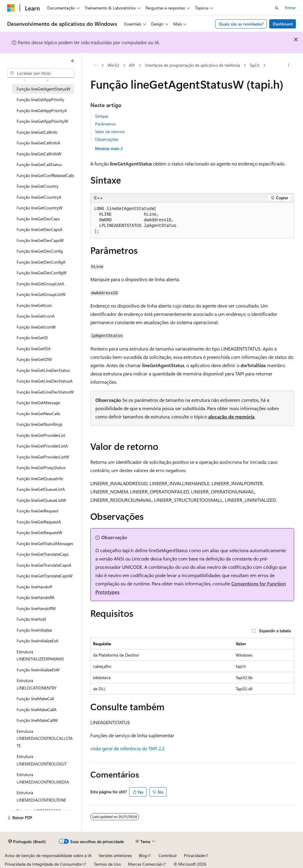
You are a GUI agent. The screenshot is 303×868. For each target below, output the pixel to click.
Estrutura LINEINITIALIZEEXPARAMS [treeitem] (40, 655)
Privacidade (194, 855)
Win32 (113, 65)
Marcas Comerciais (145, 864)
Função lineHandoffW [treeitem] (36, 608)
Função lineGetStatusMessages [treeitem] (45, 543)
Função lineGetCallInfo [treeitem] (37, 132)
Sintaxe (102, 116)
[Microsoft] (11, 8)
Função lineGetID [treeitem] (32, 338)
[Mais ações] (289, 66)
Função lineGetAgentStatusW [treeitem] (43, 89)
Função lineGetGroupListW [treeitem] (41, 294)
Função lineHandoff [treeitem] (34, 587)
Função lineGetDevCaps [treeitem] (38, 219)
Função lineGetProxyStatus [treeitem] (41, 468)
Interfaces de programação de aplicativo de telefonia (192, 65)
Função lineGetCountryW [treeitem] (40, 208)
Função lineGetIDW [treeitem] (34, 359)
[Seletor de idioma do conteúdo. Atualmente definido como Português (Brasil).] (27, 842)
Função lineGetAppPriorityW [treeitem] (42, 121)
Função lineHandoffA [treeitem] (36, 597)
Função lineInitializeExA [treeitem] (37, 641)
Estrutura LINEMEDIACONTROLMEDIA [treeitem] (43, 778)
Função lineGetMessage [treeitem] (38, 403)
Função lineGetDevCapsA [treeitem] (40, 229)
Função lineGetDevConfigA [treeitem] (41, 262)
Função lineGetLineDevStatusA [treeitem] (45, 381)
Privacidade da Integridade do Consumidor (44, 864)
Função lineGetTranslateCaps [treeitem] (43, 554)
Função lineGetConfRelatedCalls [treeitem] (45, 175)
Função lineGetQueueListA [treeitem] (41, 489)
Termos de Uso (107, 864)
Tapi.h (254, 65)
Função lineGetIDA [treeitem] (34, 349)
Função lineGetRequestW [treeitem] (39, 532)
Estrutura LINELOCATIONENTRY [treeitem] (37, 684)
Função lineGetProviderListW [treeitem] (43, 457)
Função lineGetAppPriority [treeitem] (40, 99)
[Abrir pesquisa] (277, 8)
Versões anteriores (115, 855)
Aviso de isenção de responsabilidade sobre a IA (48, 855)
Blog (143, 855)
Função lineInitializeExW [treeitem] (38, 670)
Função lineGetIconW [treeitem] (36, 327)
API (132, 65)
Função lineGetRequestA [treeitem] (39, 522)
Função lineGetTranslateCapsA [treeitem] (44, 565)
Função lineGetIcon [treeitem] (34, 305)
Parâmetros (105, 124)
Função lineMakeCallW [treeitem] (37, 720)
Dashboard (283, 24)
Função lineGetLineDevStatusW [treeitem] (45, 392)
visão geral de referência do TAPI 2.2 (128, 748)
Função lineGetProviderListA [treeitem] (42, 446)
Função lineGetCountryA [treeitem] (39, 197)
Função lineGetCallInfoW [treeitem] (39, 154)
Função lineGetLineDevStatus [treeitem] (43, 370)
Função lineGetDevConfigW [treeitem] (42, 273)
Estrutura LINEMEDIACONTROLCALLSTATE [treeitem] (45, 738)
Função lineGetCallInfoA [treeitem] (38, 143)
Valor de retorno (110, 132)
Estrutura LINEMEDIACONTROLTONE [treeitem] (41, 796)
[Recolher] (73, 61)
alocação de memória (231, 417)
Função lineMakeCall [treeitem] (35, 699)
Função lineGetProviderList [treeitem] (41, 435)
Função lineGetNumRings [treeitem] (40, 424)
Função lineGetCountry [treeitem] (38, 186)
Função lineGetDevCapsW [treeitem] (40, 240)
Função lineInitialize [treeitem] (34, 630)
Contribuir (168, 855)
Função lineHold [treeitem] (31, 619)
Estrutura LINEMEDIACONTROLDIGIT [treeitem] (42, 760)
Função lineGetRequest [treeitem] (37, 511)
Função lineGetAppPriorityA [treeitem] (42, 110)
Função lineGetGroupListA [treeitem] (40, 284)
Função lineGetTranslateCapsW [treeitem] (45, 576)
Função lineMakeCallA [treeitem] (37, 709)
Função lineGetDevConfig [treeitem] (40, 251)
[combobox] (41, 73)
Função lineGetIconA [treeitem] (36, 316)
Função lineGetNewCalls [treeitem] (38, 414)
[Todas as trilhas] (96, 66)
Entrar (290, 8)
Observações (107, 139)
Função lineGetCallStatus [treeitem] (39, 164)
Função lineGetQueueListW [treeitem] (41, 500)
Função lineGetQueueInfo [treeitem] (40, 478)
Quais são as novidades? (241, 24)
